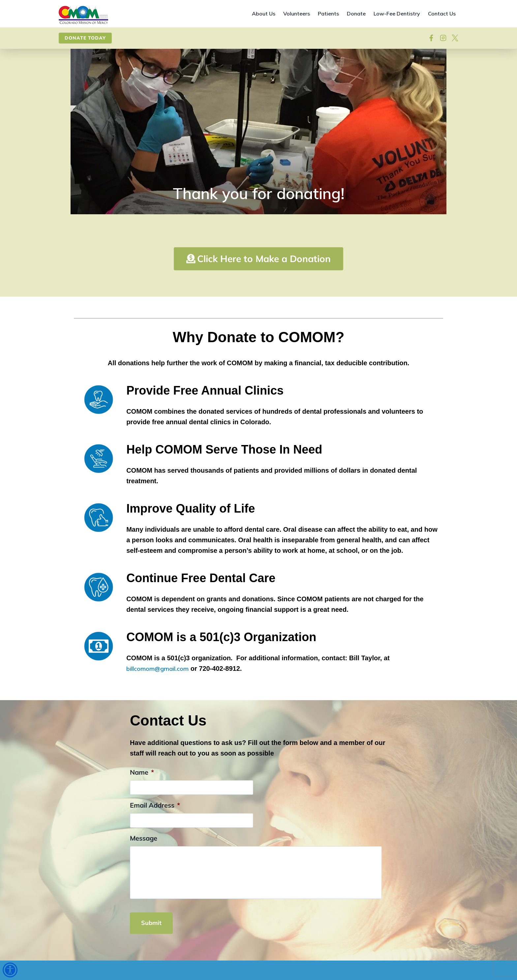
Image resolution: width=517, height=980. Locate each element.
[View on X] (455, 38)
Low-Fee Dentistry (397, 14)
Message (144, 866)
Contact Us (442, 14)
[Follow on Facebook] (431, 38)
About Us (264, 14)
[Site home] (83, 15)
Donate (356, 14)
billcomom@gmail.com (160, 696)
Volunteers (297, 14)
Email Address (155, 833)
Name (142, 800)
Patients (328, 14)
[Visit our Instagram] (443, 38)
